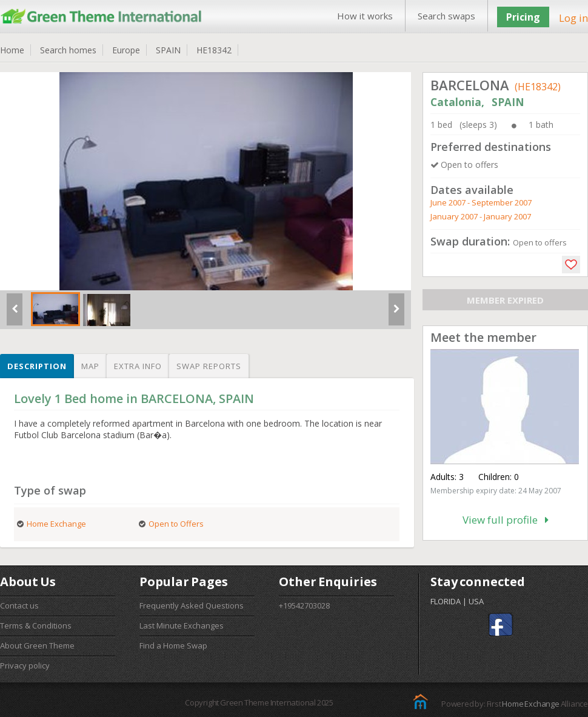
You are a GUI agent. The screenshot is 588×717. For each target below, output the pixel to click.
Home (12, 50)
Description (37, 366)
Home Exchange (530, 704)
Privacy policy (25, 665)
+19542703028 (304, 605)
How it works (365, 16)
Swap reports (209, 366)
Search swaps (446, 16)
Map (90, 366)
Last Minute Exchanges (182, 625)
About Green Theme (37, 645)
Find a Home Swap (173, 645)
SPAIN (168, 50)
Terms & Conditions (36, 625)
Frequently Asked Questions (192, 605)
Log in (573, 18)
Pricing (523, 17)
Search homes (68, 50)
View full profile (506, 520)
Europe (126, 50)
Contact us (19, 605)
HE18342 (214, 50)
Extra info (138, 366)
